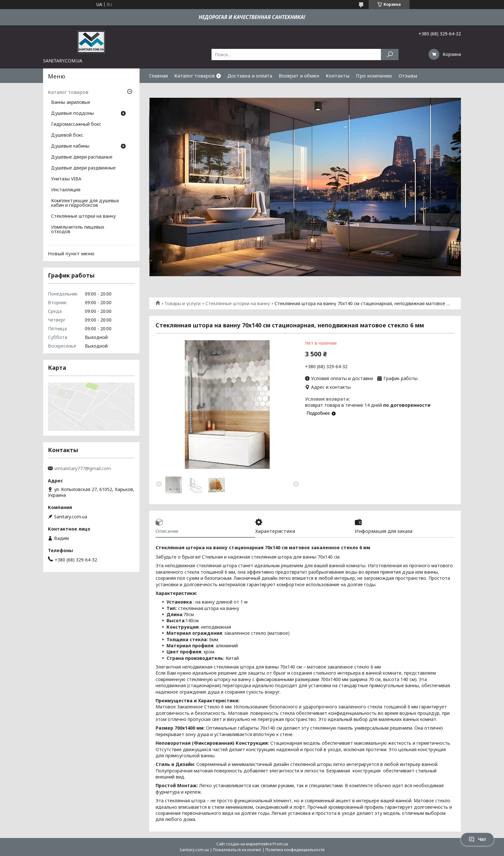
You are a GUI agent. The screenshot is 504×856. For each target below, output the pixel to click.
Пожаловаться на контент (237, 850)
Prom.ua (280, 844)
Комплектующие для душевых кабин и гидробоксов (85, 203)
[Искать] (390, 55)
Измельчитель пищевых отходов (78, 230)
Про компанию (374, 76)
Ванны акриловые (71, 103)
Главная (158, 76)
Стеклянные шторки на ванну (238, 304)
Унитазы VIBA (66, 179)
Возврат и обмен (299, 76)
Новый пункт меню (71, 253)
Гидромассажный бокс (76, 124)
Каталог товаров (194, 76)
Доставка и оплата (250, 76)
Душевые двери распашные (82, 157)
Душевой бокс (67, 135)
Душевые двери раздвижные (83, 168)
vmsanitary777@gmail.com (83, 469)
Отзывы (408, 76)
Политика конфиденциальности (295, 850)
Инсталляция (66, 190)
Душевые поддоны (72, 114)
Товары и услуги (183, 304)
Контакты (337, 76)
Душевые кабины (70, 146)
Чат (477, 839)
